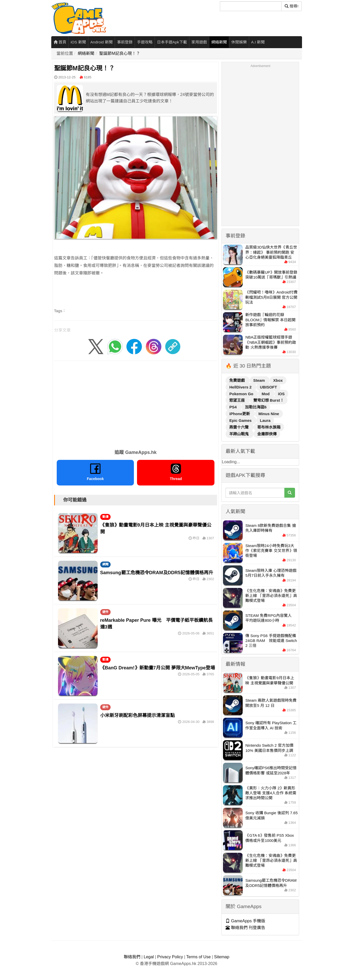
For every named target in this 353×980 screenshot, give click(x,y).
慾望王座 (237, 400)
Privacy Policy (170, 957)
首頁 (60, 42)
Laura (265, 420)
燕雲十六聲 (239, 427)
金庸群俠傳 (267, 434)
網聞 (105, 564)
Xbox (278, 380)
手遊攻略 (145, 42)
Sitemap (222, 957)
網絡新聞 (219, 42)
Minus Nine (269, 414)
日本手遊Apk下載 (172, 42)
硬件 (105, 612)
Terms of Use (198, 957)
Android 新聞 (102, 42)
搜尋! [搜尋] (291, 6)
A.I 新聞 (258, 42)
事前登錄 (125, 42)
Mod (266, 394)
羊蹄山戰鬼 (239, 434)
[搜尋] (251, 6)
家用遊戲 (199, 42)
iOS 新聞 (78, 42)
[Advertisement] (136, 403)
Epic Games (241, 420)
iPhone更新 (240, 414)
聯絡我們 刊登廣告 (245, 928)
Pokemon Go (242, 394)
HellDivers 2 (241, 387)
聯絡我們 (132, 957)
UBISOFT (269, 387)
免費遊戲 (237, 380)
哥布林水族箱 (269, 427)
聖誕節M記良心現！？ (120, 53)
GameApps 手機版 (245, 921)
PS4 (233, 407)
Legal (149, 957)
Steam (260, 380)
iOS (281, 394)
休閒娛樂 (239, 42)
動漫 (105, 517)
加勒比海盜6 (256, 407)
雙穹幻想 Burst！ (269, 400)
